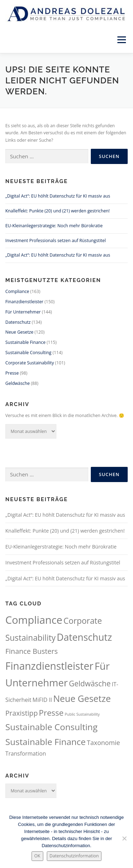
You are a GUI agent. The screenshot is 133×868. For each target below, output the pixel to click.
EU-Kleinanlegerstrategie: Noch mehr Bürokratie (54, 226)
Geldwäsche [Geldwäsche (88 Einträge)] (90, 684)
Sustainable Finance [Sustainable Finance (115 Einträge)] (46, 742)
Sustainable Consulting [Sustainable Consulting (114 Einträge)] (51, 727)
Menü (121, 40)
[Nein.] (124, 838)
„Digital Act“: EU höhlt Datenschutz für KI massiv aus (58, 196)
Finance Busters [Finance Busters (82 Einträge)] (32, 651)
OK (37, 856)
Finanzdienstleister (24, 302)
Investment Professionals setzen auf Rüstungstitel (56, 241)
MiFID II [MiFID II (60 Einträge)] (42, 700)
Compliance (17, 291)
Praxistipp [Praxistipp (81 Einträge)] (21, 713)
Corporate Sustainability (30, 363)
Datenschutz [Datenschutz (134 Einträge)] (84, 637)
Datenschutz (18, 322)
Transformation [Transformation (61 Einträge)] (26, 753)
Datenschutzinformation (74, 856)
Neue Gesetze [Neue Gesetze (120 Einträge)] (82, 698)
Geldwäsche (18, 383)
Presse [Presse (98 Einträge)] (51, 713)
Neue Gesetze (19, 332)
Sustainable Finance (25, 342)
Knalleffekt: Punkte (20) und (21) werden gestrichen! (57, 211)
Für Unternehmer (23, 312)
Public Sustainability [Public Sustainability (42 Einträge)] (82, 714)
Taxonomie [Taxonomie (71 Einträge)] (104, 743)
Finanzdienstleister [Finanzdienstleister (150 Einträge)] (49, 666)
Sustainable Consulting (28, 353)
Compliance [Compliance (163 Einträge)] (34, 620)
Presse (12, 373)
